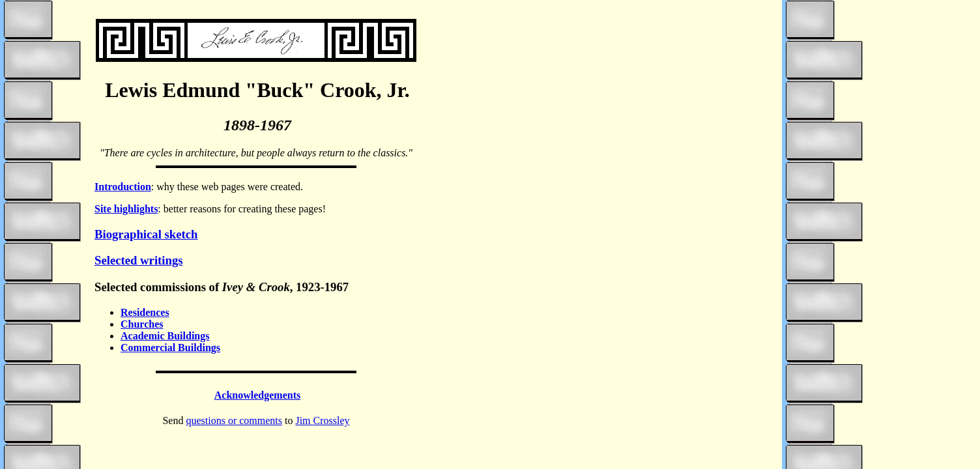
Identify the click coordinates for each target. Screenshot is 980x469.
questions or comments (234, 420)
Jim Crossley (322, 420)
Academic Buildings (165, 336)
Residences (145, 312)
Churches (142, 324)
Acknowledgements (257, 395)
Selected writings (139, 260)
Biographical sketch (146, 234)
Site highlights (126, 209)
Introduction (123, 187)
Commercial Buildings (170, 348)
